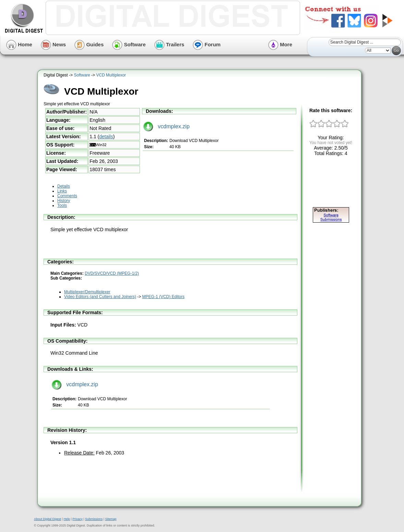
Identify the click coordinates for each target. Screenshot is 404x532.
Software (129, 44)
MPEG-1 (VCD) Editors (163, 297)
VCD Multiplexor (111, 75)
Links (62, 191)
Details (64, 186)
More (280, 44)
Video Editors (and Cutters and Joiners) (100, 297)
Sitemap (111, 519)
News (53, 44)
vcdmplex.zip (166, 126)
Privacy (78, 519)
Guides (89, 44)
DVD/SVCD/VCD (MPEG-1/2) (112, 273)
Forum (207, 44)
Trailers (169, 44)
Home (19, 44)
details (106, 137)
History (64, 201)
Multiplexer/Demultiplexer (87, 292)
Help (67, 519)
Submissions (94, 519)
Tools (62, 205)
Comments (67, 196)
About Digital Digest (47, 519)
